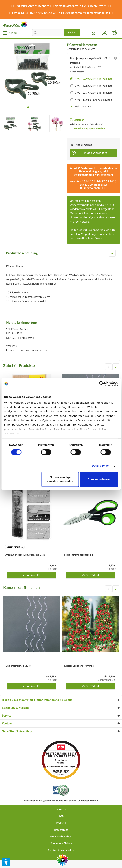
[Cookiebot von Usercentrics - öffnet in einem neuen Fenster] (102, 384)
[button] (6, 862)
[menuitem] (10, 33)
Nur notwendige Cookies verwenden (60, 479)
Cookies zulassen (99, 479)
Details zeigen (101, 466)
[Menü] (10, 33)
